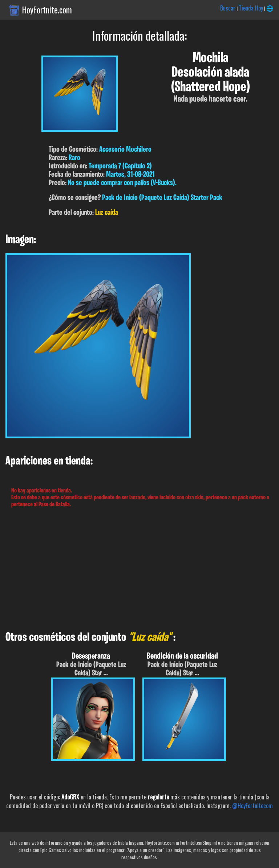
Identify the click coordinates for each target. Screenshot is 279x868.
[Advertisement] (139, 570)
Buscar (228, 8)
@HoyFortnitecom (252, 806)
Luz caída (107, 213)
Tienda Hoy (251, 8)
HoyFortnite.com (47, 10)
